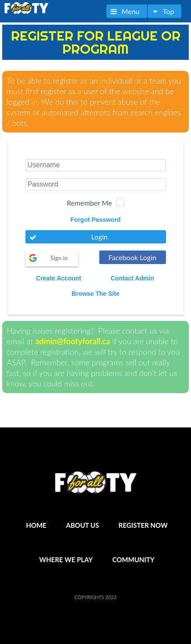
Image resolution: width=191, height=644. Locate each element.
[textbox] (96, 165)
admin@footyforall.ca (73, 341)
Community (133, 559)
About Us (82, 525)
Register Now (143, 525)
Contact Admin (132, 278)
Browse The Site (95, 294)
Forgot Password (95, 220)
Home (36, 525)
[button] (127, 11)
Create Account (59, 278)
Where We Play (66, 559)
